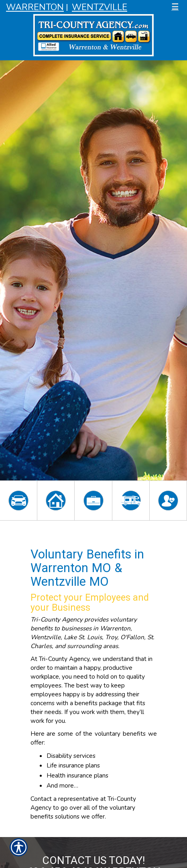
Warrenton (35, 7)
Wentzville (100, 7)
